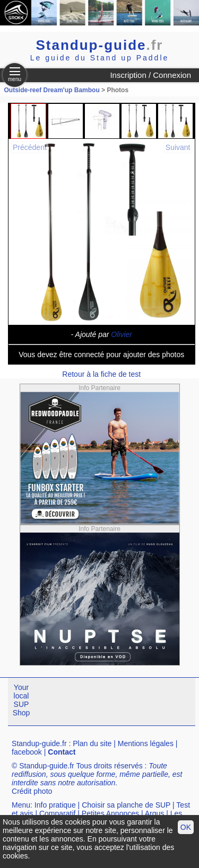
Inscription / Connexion (150, 75)
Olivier (122, 334)
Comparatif (57, 813)
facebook (27, 752)
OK (186, 827)
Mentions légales (146, 743)
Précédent (30, 147)
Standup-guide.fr (39, 743)
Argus (155, 813)
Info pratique (55, 805)
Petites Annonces (110, 813)
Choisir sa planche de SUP (126, 805)
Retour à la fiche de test (101, 374)
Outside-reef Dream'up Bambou (52, 90)
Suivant (178, 147)
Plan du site (92, 743)
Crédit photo (32, 791)
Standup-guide (100, 45)
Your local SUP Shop (21, 700)
